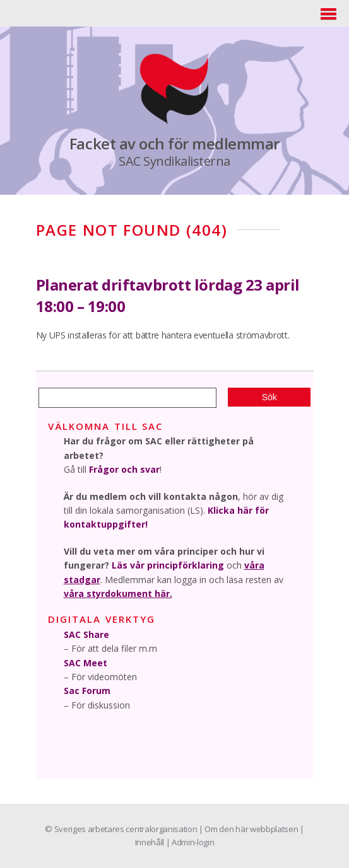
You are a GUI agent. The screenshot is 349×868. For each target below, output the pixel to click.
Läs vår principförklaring (168, 565)
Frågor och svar (124, 469)
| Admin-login (190, 842)
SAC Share (86, 634)
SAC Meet (86, 663)
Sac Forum (87, 691)
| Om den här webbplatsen (249, 829)
